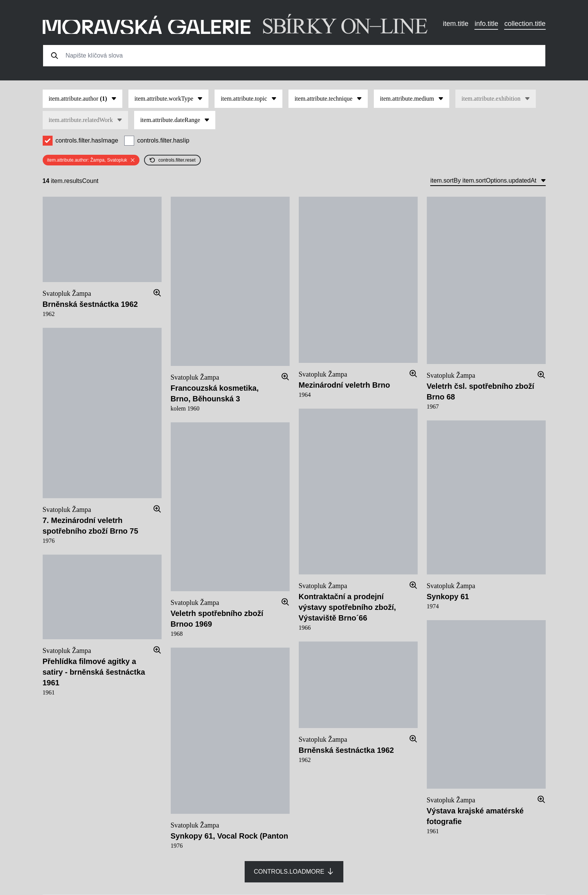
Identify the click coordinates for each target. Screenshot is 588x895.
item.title (456, 24)
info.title (486, 24)
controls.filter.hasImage (87, 140)
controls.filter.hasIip (163, 140)
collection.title (525, 24)
